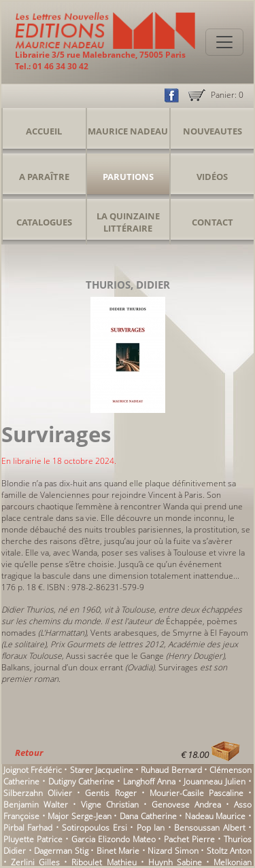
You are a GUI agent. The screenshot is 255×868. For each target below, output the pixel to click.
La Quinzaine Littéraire (128, 222)
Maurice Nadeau (128, 131)
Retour (29, 753)
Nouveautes (213, 131)
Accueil (44, 131)
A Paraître (44, 177)
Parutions (128, 177)
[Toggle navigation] (224, 42)
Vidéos (212, 177)
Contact (213, 222)
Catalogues (44, 222)
